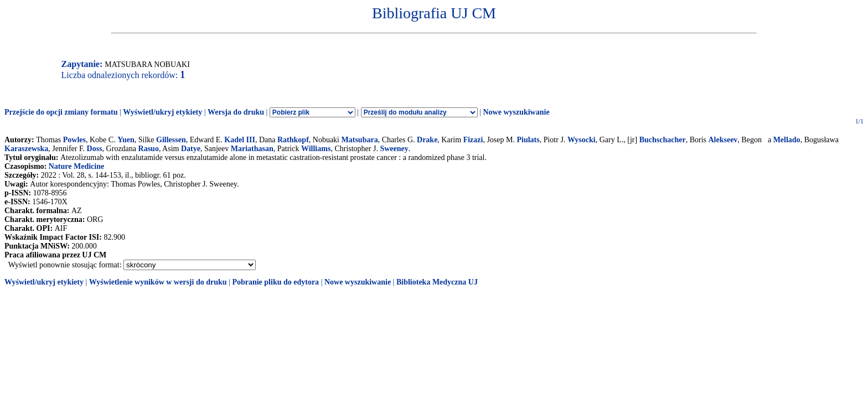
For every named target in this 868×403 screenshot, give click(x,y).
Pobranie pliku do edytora (275, 282)
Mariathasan (252, 149)
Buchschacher (663, 140)
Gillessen (171, 140)
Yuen (126, 140)
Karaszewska (26, 149)
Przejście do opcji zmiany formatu (61, 112)
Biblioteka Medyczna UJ (437, 282)
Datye (191, 149)
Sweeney (394, 149)
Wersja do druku (236, 112)
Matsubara (360, 140)
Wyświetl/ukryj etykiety (162, 112)
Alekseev (723, 140)
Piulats (528, 140)
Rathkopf (293, 140)
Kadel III (240, 140)
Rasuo (149, 149)
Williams (316, 149)
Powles (74, 140)
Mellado (787, 140)
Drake (427, 140)
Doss (95, 149)
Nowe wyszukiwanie (516, 112)
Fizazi (473, 140)
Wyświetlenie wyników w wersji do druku (158, 282)
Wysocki (582, 140)
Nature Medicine (76, 166)
